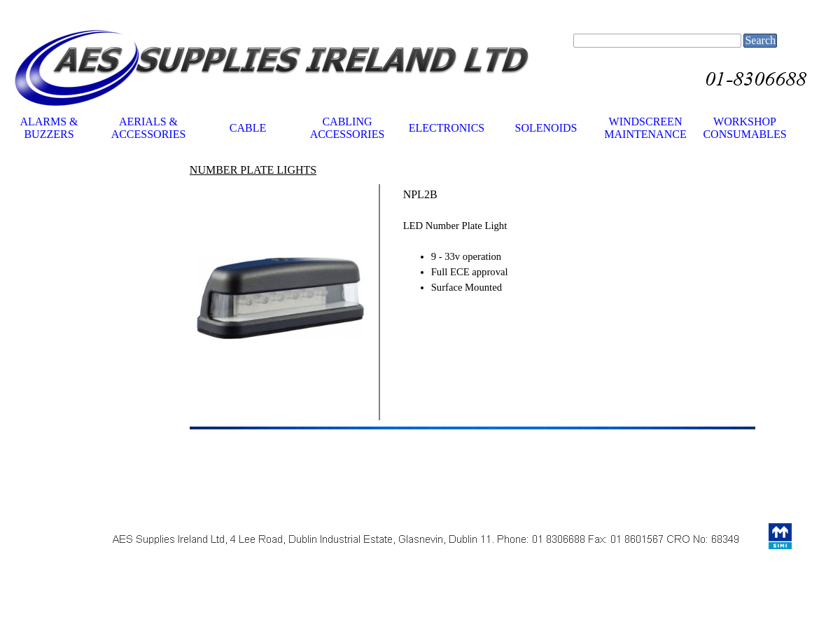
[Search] (657, 41)
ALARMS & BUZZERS (49, 128)
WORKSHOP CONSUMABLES (744, 128)
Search (760, 40)
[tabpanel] (281, 170)
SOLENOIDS (546, 128)
